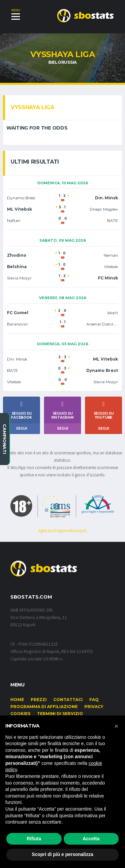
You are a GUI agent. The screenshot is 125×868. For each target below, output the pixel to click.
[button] (116, 726)
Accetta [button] (91, 839)
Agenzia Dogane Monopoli (62, 531)
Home (17, 700)
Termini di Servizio (60, 714)
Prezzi (39, 700)
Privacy (94, 707)
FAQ (94, 700)
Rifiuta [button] (34, 839)
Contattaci (68, 700)
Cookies (20, 714)
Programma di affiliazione (44, 707)
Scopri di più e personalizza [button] (62, 854)
